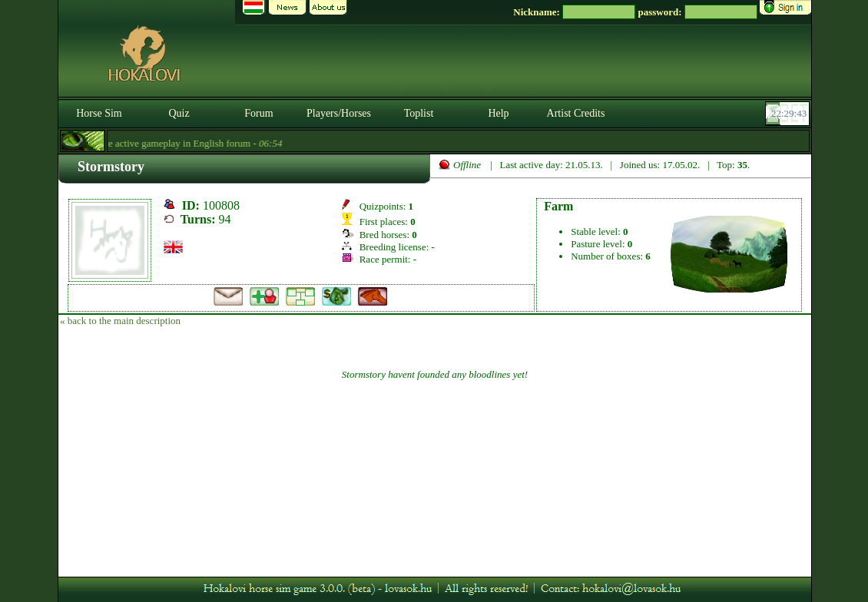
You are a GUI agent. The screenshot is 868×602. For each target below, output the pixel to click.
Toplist (419, 113)
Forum (258, 113)
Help (498, 113)
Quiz (179, 113)
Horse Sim (99, 113)
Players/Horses (339, 113)
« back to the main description (120, 321)
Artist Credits (576, 113)
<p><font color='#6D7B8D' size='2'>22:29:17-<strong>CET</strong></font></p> (789, 114)
